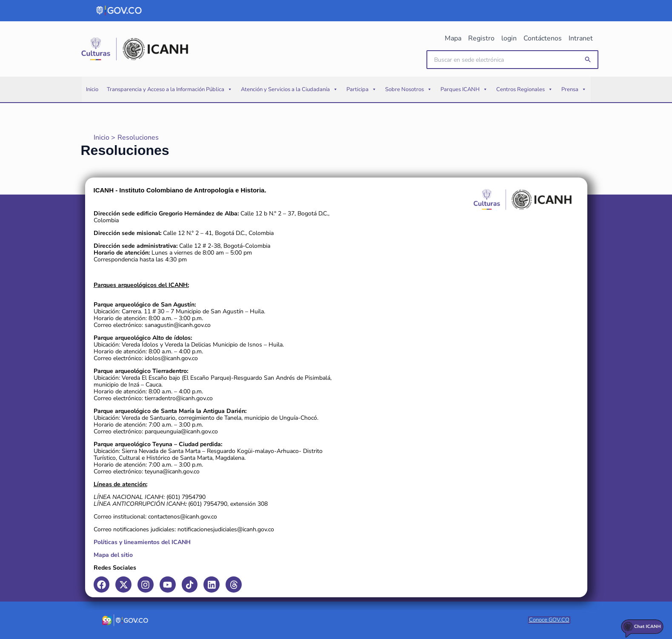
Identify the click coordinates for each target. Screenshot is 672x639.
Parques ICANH (464, 89)
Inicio (92, 89)
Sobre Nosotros (409, 89)
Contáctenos (543, 38)
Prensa (574, 89)
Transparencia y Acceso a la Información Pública (170, 89)
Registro (481, 38)
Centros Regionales (525, 89)
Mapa (453, 38)
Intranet (581, 38)
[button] (588, 60)
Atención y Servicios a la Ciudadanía (289, 89)
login (509, 38)
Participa (362, 89)
